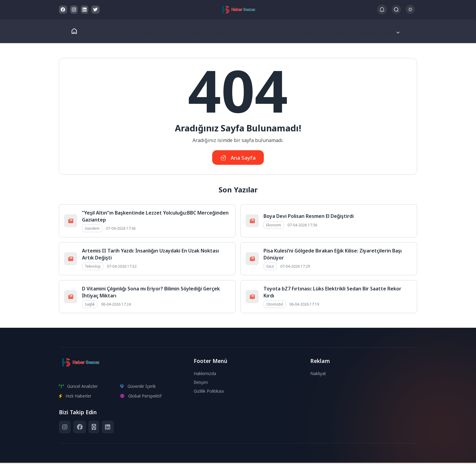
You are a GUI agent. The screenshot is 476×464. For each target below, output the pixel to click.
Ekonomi (126, 31)
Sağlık (192, 31)
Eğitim (170, 31)
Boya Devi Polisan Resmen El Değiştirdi (309, 218)
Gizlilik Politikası (209, 392)
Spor (149, 31)
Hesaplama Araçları (370, 31)
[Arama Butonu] (396, 10)
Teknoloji (218, 31)
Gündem (98, 31)
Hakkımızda (205, 375)
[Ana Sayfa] (78, 31)
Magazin (301, 31)
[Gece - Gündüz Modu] (410, 12)
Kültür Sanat (269, 31)
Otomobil (330, 31)
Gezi (242, 31)
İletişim (201, 383)
